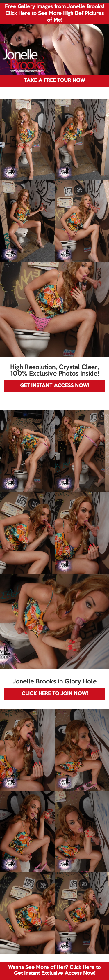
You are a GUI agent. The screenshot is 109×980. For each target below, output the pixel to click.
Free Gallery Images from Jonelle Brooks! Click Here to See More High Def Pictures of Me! (54, 14)
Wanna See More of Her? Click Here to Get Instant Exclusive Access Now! (54, 971)
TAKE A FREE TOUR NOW (55, 81)
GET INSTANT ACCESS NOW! (54, 386)
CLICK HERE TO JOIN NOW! (55, 694)
